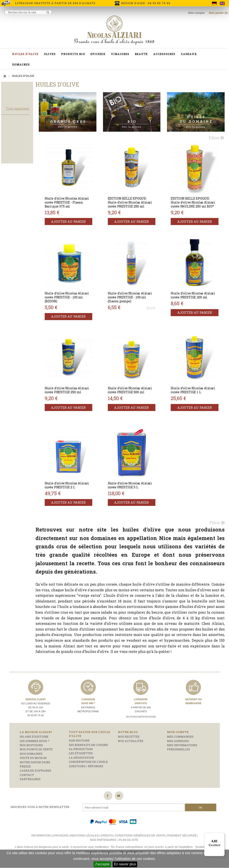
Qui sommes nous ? (35, 743)
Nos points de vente (36, 752)
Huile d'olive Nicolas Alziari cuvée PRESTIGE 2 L (80, 482)
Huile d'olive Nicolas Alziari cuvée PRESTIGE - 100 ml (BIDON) (78, 294)
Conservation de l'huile (88, 764)
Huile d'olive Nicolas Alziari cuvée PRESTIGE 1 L (196, 387)
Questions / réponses (86, 768)
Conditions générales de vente (140, 838)
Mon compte (197, 13)
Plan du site (129, 842)
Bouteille (12, 155)
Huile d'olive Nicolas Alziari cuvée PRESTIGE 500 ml (138, 389)
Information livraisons (50, 838)
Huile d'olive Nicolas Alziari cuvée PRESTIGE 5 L (138, 482)
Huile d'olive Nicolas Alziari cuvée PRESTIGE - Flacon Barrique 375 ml (78, 199)
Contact (27, 777)
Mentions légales (84, 838)
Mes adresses (178, 743)
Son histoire (79, 743)
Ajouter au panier (80, 218)
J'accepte (102, 864)
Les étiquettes (81, 756)
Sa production (81, 751)
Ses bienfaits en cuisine (88, 747)
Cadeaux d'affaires (36, 773)
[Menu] (222, 835)
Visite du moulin (33, 760)
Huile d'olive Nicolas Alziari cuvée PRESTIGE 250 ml (80, 389)
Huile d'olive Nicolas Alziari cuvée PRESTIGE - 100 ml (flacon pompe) (136, 294)
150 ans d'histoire (34, 739)
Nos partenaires (103, 842)
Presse (25, 769)
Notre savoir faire (35, 764)
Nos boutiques (31, 748)
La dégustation (81, 760)
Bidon (9, 149)
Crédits (107, 838)
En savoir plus (125, 864)
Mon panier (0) (218, 13)
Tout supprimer (31, 121)
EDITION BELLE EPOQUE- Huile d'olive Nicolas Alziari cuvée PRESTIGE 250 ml (138, 201)
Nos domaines (31, 756)
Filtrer (216, 134)
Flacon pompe (16, 161)
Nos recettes (129, 739)
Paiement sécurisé (182, 838)
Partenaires (30, 781)
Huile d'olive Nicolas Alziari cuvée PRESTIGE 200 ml (197, 294)
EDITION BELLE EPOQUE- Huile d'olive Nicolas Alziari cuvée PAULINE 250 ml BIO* (196, 201)
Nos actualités (131, 743)
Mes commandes (180, 739)
